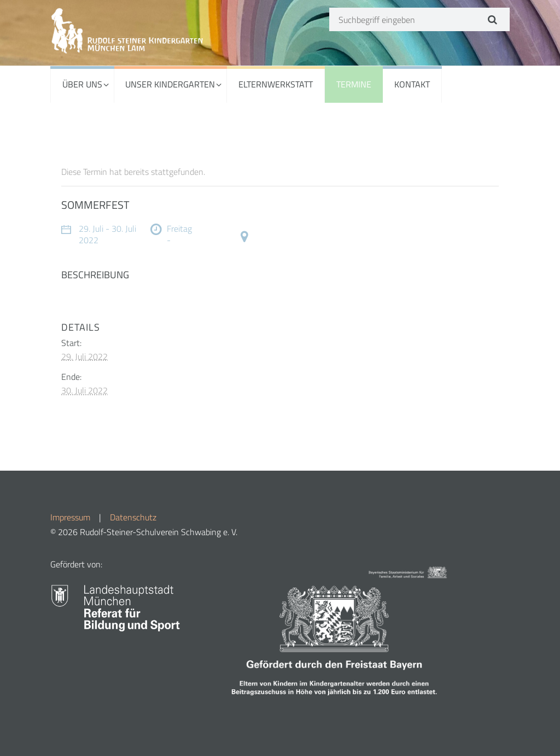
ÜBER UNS (82, 84)
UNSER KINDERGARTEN (170, 84)
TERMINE (354, 84)
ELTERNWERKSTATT (276, 84)
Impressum (70, 517)
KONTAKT (412, 84)
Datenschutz (133, 517)
